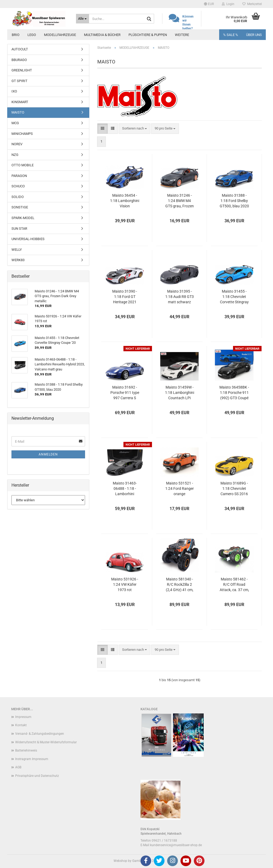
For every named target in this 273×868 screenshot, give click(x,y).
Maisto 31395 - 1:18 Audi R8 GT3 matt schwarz (180, 297)
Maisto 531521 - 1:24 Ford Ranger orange (180, 488)
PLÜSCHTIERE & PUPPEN (148, 35)
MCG (15, 123)
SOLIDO (18, 197)
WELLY (17, 250)
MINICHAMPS (22, 134)
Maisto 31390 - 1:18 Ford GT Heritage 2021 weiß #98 (125, 297)
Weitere (182, 35)
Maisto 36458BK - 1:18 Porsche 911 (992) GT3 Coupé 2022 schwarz (234, 393)
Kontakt (21, 725)
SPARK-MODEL (23, 218)
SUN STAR (19, 229)
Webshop (120, 861)
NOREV (17, 144)
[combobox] (135, 129)
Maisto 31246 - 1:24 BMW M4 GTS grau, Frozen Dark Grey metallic (179, 201)
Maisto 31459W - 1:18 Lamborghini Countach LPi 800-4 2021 (180, 393)
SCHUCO (18, 186)
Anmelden (48, 454)
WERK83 (18, 260)
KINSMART (20, 102)
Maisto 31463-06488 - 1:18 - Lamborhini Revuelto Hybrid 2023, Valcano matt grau (125, 489)
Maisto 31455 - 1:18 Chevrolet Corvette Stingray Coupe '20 (234, 297)
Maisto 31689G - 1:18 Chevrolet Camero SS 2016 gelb (234, 489)
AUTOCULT (20, 49)
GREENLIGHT (22, 70)
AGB (18, 767)
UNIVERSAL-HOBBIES (28, 239)
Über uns (254, 35)
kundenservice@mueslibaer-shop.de (176, 845)
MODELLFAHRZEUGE (60, 35)
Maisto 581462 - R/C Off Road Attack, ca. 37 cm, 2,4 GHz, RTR (234, 585)
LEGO (32, 35)
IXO (14, 91)
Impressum (23, 717)
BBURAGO (19, 60)
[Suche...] (83, 19)
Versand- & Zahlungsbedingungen (40, 734)
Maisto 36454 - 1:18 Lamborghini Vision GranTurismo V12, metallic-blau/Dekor (125, 201)
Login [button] (228, 4)
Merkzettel (252, 4)
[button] (209, 4)
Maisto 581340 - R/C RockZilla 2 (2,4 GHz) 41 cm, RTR (180, 585)
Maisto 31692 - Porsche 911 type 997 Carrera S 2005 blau (125, 393)
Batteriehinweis (26, 750)
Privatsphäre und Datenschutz (37, 776)
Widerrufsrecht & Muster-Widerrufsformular (46, 742)
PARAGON (19, 176)
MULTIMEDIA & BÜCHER (102, 35)
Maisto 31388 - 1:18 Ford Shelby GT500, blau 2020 (234, 201)
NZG (15, 155)
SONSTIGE (20, 207)
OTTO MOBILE (23, 165)
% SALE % (231, 35)
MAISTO (18, 112)
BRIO (16, 35)
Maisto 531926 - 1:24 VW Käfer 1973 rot (125, 584)
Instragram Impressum (32, 759)
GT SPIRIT (19, 81)
